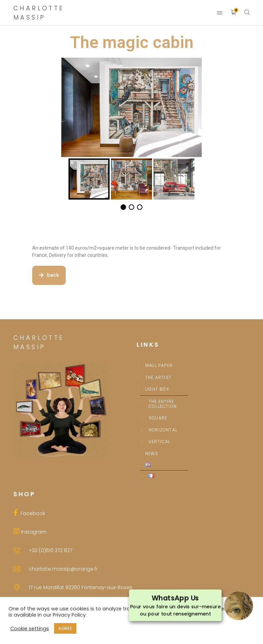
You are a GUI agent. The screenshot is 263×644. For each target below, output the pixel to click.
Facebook (32, 513)
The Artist (158, 378)
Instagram (33, 532)
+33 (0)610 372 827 (51, 550)
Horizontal (163, 430)
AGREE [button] (65, 628)
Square (158, 418)
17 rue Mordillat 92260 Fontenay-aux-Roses (81, 587)
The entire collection (163, 404)
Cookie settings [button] (30, 629)
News (152, 454)
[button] (49, 275)
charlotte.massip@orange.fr (63, 569)
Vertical (160, 442)
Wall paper (159, 366)
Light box (157, 389)
